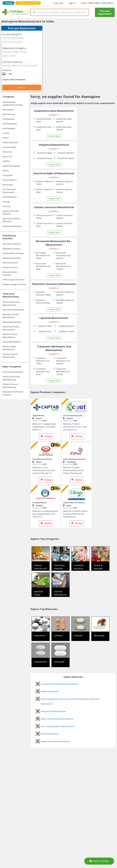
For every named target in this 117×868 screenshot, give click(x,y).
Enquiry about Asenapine (22, 80)
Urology (6, 202)
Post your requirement (105, 12)
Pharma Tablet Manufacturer (9, 348)
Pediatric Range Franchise (14, 284)
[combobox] (60, 12)
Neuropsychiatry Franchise (10, 273)
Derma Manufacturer (12, 322)
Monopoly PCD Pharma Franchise (13, 393)
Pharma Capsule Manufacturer (10, 356)
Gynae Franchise (10, 267)
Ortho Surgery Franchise (14, 280)
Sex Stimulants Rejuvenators (9, 191)
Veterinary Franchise (12, 258)
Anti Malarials (9, 119)
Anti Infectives (9, 114)
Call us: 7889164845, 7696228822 (97, 3)
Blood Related (9, 128)
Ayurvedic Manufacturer (13, 310)
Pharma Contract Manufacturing (10, 386)
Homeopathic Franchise (13, 253)
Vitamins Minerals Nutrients (11, 212)
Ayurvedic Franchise (12, 244)
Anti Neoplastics (10, 124)
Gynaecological (9, 147)
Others (6, 171)
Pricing (9, 3)
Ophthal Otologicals (11, 166)
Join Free (58, 3)
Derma (6, 138)
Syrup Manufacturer (12, 342)
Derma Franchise (10, 263)
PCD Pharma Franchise (13, 372)
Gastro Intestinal (10, 142)
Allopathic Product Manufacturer (11, 316)
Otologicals (8, 175)
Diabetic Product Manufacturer (10, 336)
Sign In (72, 3)
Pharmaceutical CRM (28, 3)
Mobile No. (7, 70)
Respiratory (8, 185)
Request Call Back (99, 861)
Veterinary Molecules (12, 226)
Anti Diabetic (8, 110)
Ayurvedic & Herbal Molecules (11, 220)
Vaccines (7, 206)
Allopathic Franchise (12, 249)
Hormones (7, 152)
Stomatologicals (10, 197)
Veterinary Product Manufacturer (11, 328)
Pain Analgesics (10, 180)
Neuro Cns (7, 157)
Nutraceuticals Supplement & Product (13, 104)
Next (22, 88)
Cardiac (6, 133)
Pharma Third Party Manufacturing (11, 304)
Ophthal (6, 161)
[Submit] (34, 12)
